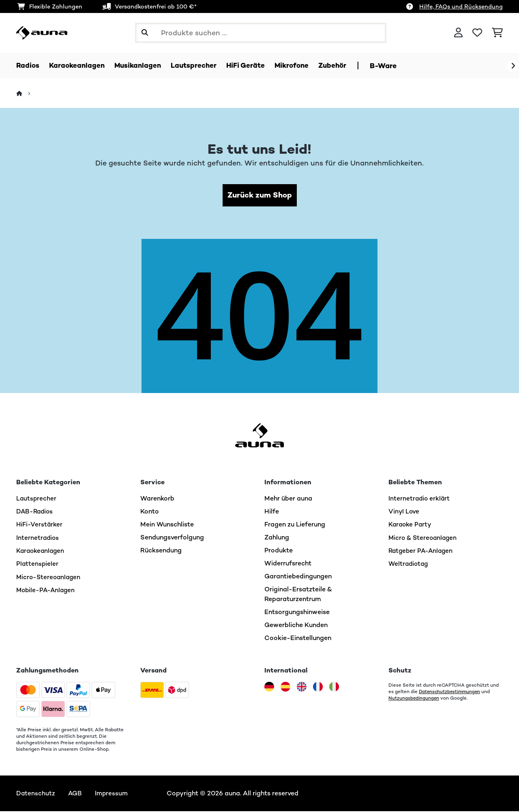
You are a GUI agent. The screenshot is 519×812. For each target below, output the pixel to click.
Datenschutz (36, 794)
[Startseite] (27, 94)
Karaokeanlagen (41, 551)
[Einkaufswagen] (497, 33)
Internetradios (38, 538)
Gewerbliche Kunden (296, 626)
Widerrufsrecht (288, 564)
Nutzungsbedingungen (414, 699)
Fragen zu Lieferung (295, 525)
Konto (150, 512)
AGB (76, 794)
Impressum (113, 794)
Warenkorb (157, 499)
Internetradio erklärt (420, 499)
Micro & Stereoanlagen (424, 538)
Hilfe (272, 512)
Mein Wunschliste (167, 525)
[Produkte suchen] (261, 33)
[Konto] (458, 33)
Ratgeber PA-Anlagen (422, 551)
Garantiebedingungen (298, 577)
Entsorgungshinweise (297, 613)
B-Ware (393, 66)
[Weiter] (513, 66)
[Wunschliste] (477, 33)
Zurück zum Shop (260, 196)
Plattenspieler (38, 564)
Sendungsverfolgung (172, 538)
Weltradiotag (409, 564)
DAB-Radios (35, 512)
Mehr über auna (288, 499)
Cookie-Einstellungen (298, 639)
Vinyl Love (404, 512)
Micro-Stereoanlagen (50, 577)
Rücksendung (161, 551)
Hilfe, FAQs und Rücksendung (461, 6)
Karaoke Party (411, 525)
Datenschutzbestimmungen (451, 692)
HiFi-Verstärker (40, 525)
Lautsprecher (37, 499)
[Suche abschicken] (145, 33)
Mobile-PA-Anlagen (47, 590)
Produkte (279, 551)
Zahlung (277, 538)
